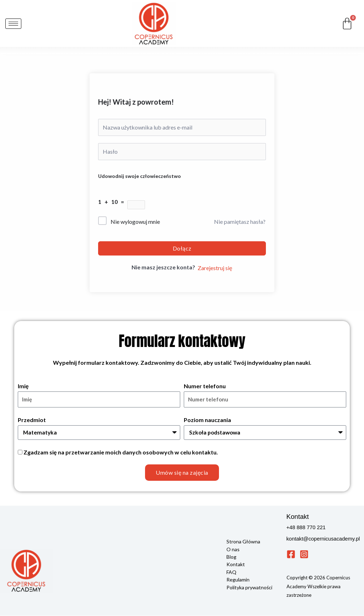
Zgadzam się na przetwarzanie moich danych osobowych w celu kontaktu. (121, 452)
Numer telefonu (205, 386)
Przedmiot (32, 420)
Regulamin (238, 579)
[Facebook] (291, 555)
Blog (231, 557)
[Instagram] (304, 555)
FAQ (231, 572)
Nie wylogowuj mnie (135, 222)
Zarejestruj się (215, 268)
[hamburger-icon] (13, 24)
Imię (23, 386)
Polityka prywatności (249, 587)
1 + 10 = (113, 202)
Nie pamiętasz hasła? (240, 222)
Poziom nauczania (207, 420)
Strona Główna (243, 542)
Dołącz (182, 248)
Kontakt (236, 564)
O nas (233, 549)
